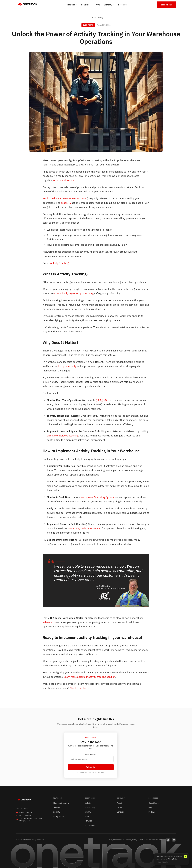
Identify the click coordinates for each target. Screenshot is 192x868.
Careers (120, 807)
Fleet (87, 816)
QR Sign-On (102, 400)
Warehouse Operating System (97, 497)
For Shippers (90, 825)
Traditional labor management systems (64, 198)
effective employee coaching (63, 436)
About (119, 803)
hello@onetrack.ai (26, 812)
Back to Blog (96, 17)
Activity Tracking (59, 263)
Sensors (57, 807)
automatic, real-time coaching (85, 528)
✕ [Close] (186, 857)
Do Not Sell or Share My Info (151, 840)
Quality (88, 812)
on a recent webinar (64, 180)
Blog (151, 807)
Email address (91, 758)
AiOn (98, 5)
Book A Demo (166, 5)
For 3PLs (89, 821)
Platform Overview (61, 803)
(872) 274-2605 (25, 815)
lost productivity (67, 366)
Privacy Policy (132, 840)
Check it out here (79, 688)
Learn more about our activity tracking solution (90, 677)
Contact (120, 812)
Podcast (152, 812)
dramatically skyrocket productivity (74, 293)
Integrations (59, 816)
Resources (124, 5)
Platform (72, 5)
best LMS (66, 203)
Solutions (86, 5)
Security (57, 812)
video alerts (49, 622)
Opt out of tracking (162, 862)
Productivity (90, 807)
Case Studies (154, 803)
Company (109, 5)
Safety (88, 803)
